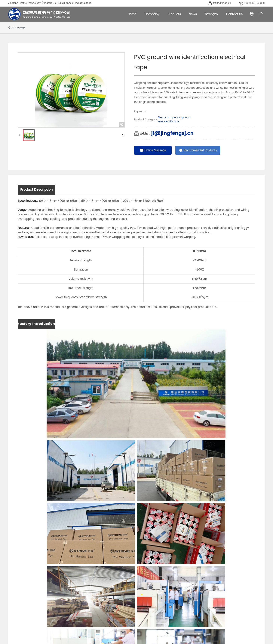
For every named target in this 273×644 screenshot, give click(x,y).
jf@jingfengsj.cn (222, 3)
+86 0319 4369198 (254, 3)
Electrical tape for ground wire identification (174, 119)
